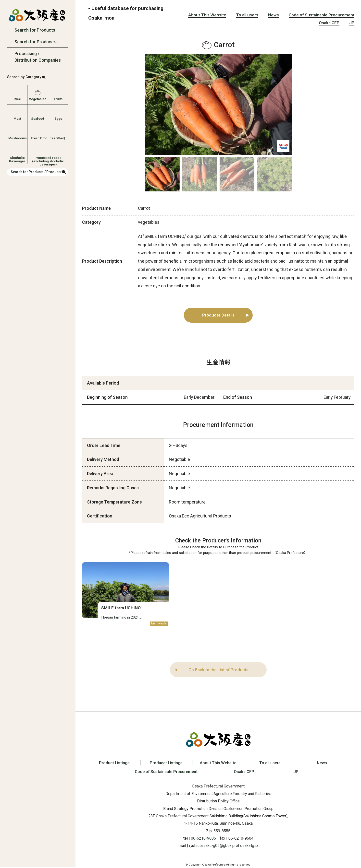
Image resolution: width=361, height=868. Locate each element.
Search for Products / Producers (37, 172)
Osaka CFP (329, 23)
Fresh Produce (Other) (48, 138)
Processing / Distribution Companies (38, 57)
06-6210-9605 (203, 839)
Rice (17, 99)
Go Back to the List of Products (218, 670)
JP (352, 23)
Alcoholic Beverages (17, 159)
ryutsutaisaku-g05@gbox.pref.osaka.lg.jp (224, 847)
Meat (17, 118)
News (274, 15)
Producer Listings (164, 763)
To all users (247, 15)
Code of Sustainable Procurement (322, 15)
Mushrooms (17, 138)
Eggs (58, 118)
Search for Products (35, 30)
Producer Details (218, 315)
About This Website (207, 15)
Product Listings (110, 763)
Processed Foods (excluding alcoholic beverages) (48, 159)
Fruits (58, 99)
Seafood (38, 118)
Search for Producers (36, 42)
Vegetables (38, 99)
